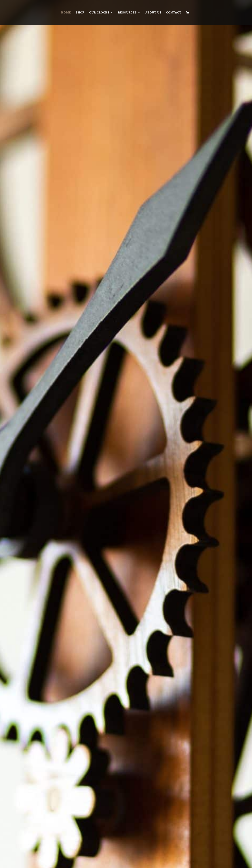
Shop (80, 13)
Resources (127, 13)
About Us (153, 13)
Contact (174, 13)
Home (66, 13)
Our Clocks (99, 13)
